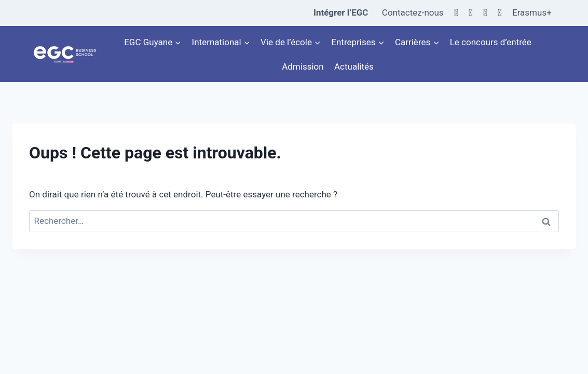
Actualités (354, 66)
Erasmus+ (532, 12)
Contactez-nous (413, 12)
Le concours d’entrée (491, 42)
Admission (303, 66)
